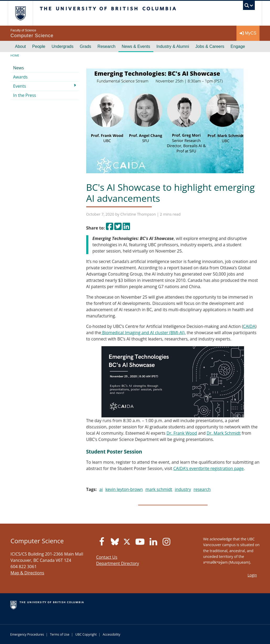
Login (252, 575)
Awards (20, 77)
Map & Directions (27, 573)
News (18, 68)
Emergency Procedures (27, 634)
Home (15, 55)
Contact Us (107, 557)
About (20, 46)
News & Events (136, 46)
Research (106, 46)
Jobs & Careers (210, 46)
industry (183, 489)
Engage (238, 46)
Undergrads (63, 46)
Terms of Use (60, 634)
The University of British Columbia (24, 13)
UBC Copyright (86, 634)
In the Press (25, 95)
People (39, 46)
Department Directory (118, 563)
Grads (85, 46)
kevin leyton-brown (124, 489)
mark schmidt (159, 489)
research (202, 489)
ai (101, 489)
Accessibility (112, 634)
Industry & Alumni (173, 46)
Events (20, 86)
